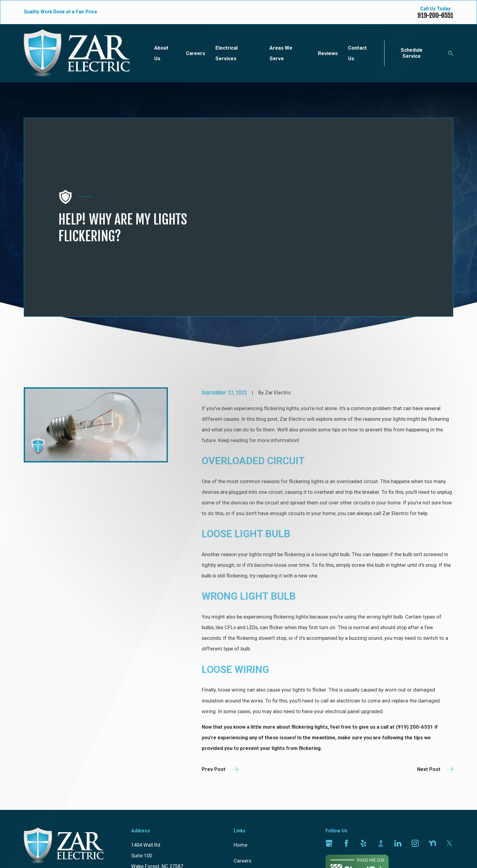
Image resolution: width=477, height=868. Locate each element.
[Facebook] (346, 735)
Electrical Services (254, 768)
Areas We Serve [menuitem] (281, 53)
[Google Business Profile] (329, 735)
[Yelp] (363, 735)
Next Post (435, 661)
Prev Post (220, 661)
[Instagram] (415, 735)
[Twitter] (449, 735)
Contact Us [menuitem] (357, 53)
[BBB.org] (381, 735)
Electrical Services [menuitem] (226, 53)
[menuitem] (32, 854)
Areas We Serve (251, 784)
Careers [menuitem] (195, 53)
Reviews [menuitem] (328, 53)
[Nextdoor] (432, 735)
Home (240, 737)
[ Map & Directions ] (153, 769)
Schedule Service (412, 53)
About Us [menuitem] (161, 53)
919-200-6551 (435, 16)
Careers (242, 753)
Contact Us (246, 800)
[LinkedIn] (398, 735)
